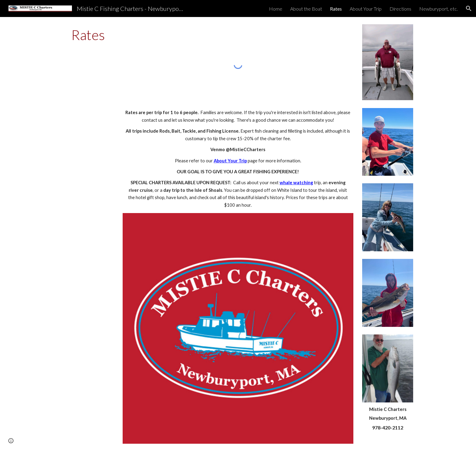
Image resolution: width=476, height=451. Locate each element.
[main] (88, 35)
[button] (469, 8)
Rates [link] (336, 9)
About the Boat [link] (306, 9)
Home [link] (276, 9)
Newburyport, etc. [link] (439, 9)
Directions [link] (400, 9)
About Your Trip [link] (366, 9)
